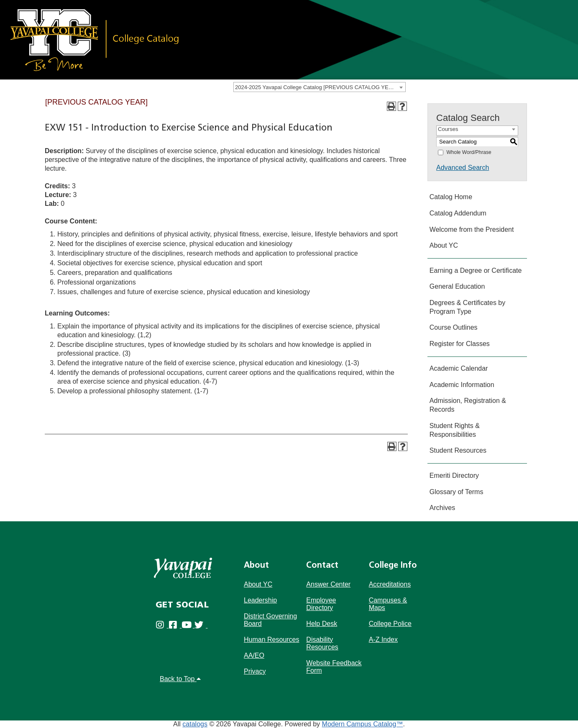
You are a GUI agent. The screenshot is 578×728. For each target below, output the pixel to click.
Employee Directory (321, 604)
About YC (444, 245)
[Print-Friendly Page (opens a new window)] (391, 106)
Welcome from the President (472, 229)
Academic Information (462, 385)
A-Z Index (383, 640)
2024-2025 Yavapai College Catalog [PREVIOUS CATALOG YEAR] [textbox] (316, 87)
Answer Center (328, 584)
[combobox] (320, 87)
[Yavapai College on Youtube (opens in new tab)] (188, 627)
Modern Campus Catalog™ (363, 724)
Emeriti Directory (454, 476)
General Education (457, 286)
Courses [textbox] (448, 129)
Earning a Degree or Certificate (476, 270)
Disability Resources (322, 643)
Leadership (260, 600)
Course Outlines (454, 327)
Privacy (255, 671)
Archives (442, 508)
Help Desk (322, 624)
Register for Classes (460, 344)
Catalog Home (451, 197)
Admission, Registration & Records (468, 405)
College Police (390, 624)
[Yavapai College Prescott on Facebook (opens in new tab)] (175, 627)
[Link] (94, 39)
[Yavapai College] (183, 568)
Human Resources (272, 640)
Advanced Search (463, 168)
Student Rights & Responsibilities (455, 430)
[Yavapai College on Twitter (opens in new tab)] (201, 627)
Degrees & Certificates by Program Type (467, 307)
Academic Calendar (459, 368)
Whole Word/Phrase (469, 152)
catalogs (195, 724)
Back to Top (180, 679)
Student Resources (458, 450)
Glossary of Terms (457, 492)
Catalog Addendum (458, 213)
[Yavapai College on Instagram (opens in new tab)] (162, 627)
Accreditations (390, 584)
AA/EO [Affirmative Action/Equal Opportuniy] (254, 655)
